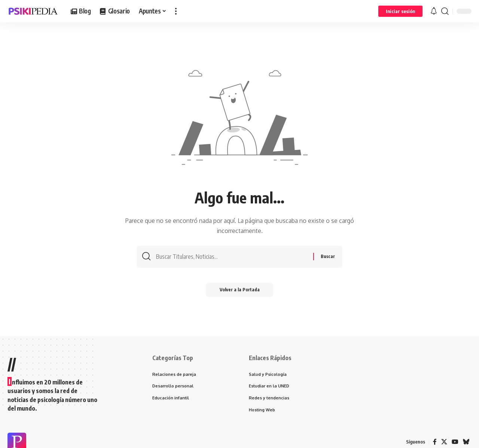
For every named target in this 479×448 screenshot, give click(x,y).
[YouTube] (455, 442)
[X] (444, 442)
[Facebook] (435, 442)
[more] (176, 11)
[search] (445, 11)
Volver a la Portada (240, 291)
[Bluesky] (466, 442)
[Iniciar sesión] (400, 11)
